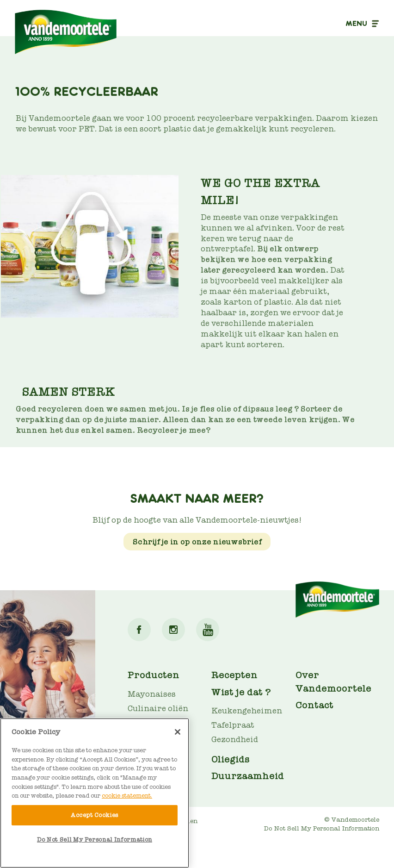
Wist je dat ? (241, 692)
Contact (314, 705)
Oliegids (231, 759)
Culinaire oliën (158, 709)
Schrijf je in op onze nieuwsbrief (197, 542)
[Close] (178, 732)
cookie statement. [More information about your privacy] (127, 796)
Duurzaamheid (248, 776)
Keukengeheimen (247, 711)
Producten (154, 675)
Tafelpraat (233, 725)
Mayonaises (152, 694)
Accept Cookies (95, 815)
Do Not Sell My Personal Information (322, 828)
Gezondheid (235, 740)
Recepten (234, 675)
